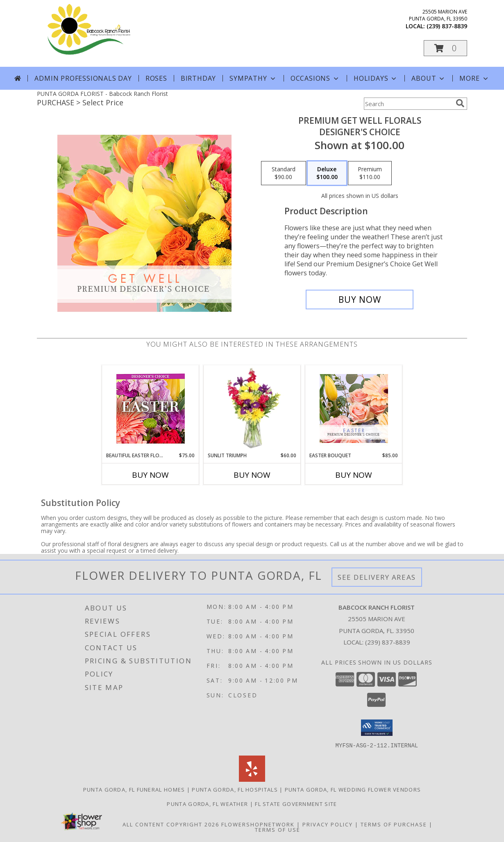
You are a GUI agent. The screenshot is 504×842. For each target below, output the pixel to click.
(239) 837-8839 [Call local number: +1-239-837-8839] (447, 26)
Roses (156, 78)
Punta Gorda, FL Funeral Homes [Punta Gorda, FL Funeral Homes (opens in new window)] (134, 789)
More (474, 78)
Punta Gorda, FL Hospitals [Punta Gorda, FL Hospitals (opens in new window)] (235, 789)
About (429, 78)
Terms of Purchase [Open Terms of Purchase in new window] (394, 824)
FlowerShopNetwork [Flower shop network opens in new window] (258, 824)
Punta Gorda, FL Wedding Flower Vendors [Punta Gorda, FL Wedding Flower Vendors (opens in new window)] (353, 789)
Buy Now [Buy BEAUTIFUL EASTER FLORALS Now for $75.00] (150, 475)
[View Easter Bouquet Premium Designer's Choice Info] (354, 409)
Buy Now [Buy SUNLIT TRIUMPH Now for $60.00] (252, 475)
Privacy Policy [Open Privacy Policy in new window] (328, 824)
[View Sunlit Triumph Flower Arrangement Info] (252, 409)
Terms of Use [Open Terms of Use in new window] (278, 829)
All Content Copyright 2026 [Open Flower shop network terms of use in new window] (171, 824)
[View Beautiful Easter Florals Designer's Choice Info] (151, 409)
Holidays (376, 78)
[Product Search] (408, 104)
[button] (445, 48)
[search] (460, 103)
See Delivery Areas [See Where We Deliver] (377, 577)
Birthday (198, 78)
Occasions (315, 78)
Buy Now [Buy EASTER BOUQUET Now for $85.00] (354, 475)
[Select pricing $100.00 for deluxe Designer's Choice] (327, 173)
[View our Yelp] (252, 779)
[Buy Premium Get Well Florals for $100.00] (360, 300)
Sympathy (253, 78)
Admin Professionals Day (83, 78)
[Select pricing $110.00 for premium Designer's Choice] (370, 173)
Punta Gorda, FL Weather (207, 803)
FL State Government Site (296, 803)
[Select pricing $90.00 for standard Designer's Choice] (284, 173)
